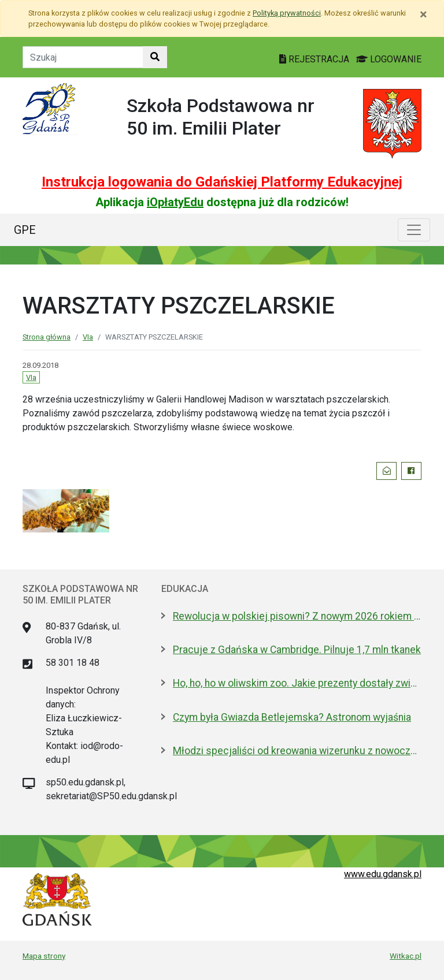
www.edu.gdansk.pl (383, 874)
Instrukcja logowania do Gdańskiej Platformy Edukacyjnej (222, 182)
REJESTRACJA (315, 59)
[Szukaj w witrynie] (155, 57)
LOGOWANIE (389, 59)
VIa (88, 337)
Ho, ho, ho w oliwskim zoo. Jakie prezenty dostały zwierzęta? (297, 683)
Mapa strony (44, 956)
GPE (25, 230)
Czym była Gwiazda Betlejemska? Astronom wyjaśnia (292, 717)
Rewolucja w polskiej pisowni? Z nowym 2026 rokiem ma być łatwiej (297, 616)
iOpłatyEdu (175, 202)
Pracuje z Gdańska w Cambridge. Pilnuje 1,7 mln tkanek (297, 650)
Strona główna (47, 337)
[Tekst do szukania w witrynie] (83, 57)
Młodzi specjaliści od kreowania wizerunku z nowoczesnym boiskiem (297, 751)
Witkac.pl (406, 956)
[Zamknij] (423, 14)
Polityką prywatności (287, 13)
